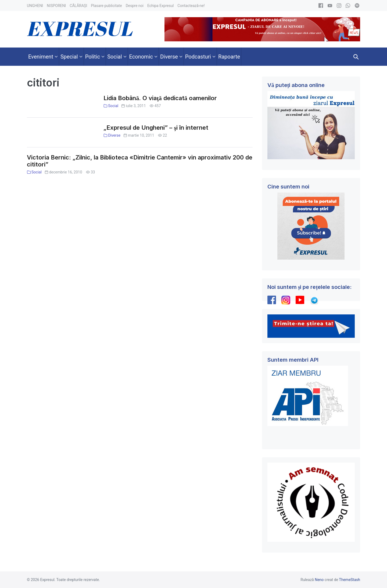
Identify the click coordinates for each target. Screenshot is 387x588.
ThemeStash (350, 580)
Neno (319, 580)
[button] (356, 57)
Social (113, 106)
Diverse (114, 135)
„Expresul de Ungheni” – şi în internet (156, 128)
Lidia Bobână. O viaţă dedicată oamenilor (160, 98)
